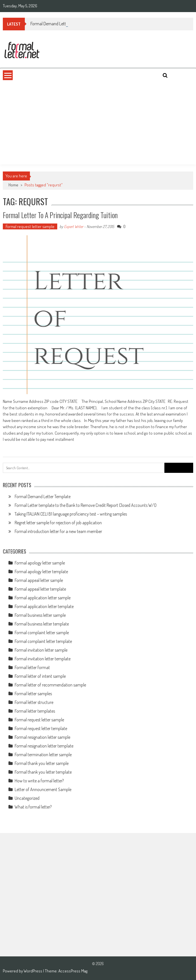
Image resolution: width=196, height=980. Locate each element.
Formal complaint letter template (43, 641)
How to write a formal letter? (39, 781)
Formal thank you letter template (43, 772)
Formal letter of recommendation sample (50, 685)
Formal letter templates (35, 711)
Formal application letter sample (43, 598)
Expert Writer (74, 226)
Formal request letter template (41, 728)
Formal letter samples (33, 694)
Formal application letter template (44, 606)
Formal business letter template (42, 624)
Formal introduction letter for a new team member (58, 531)
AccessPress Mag (73, 971)
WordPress (33, 971)
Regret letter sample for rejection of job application (58, 523)
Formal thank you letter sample (42, 763)
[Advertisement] (98, 122)
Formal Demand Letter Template (58, 24)
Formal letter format (32, 667)
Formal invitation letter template (43, 659)
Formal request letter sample (30, 226)
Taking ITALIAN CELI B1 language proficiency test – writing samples (71, 514)
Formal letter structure (34, 702)
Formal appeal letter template (40, 589)
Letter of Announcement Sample (43, 789)
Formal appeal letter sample (39, 580)
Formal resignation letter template (44, 746)
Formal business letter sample (40, 615)
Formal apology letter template (41, 572)
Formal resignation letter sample (42, 737)
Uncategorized (27, 798)
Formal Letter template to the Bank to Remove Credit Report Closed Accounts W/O (86, 505)
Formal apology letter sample (40, 563)
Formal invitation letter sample (41, 650)
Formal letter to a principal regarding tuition (60, 215)
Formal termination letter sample (43, 755)
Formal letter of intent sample (40, 676)
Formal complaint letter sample (42, 633)
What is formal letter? (33, 807)
